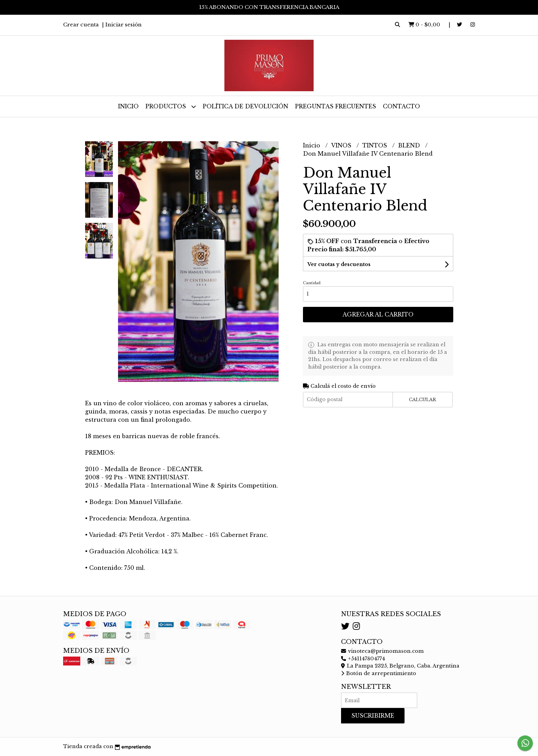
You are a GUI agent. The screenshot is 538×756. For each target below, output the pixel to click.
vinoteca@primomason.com (382, 651)
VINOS (342, 145)
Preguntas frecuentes (336, 106)
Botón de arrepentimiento (379, 673)
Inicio (128, 106)
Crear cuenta (81, 25)
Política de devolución (245, 106)
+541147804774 (363, 659)
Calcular (423, 400)
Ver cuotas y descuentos (339, 264)
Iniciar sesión (124, 25)
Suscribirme (373, 716)
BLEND (410, 145)
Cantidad (312, 283)
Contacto (401, 106)
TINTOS (376, 145)
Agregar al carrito (378, 314)
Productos (171, 106)
